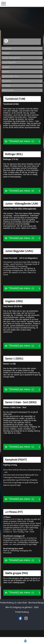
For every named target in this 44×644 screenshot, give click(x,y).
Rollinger (6, 53)
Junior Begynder (9, 62)
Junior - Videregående (11, 58)
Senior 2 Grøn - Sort (11, 76)
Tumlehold (7, 48)
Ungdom (6, 67)
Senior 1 (6, 72)
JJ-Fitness (7, 86)
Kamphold (7, 81)
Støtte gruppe (8, 90)
